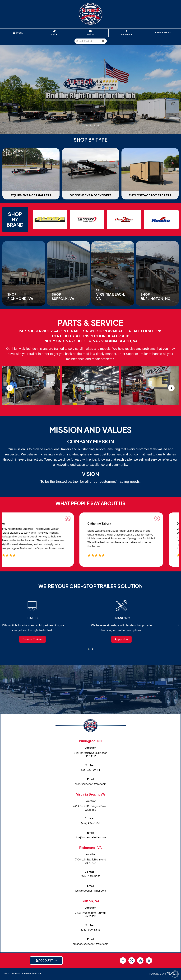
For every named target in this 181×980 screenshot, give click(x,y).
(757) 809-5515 (91, 930)
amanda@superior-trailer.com (91, 944)
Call (54, 34)
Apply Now (135, 639)
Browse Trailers (46, 639)
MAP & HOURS (163, 33)
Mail (90, 34)
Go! (103, 41)
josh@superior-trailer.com (90, 891)
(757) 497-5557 (91, 823)
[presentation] (10, 388)
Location (127, 34)
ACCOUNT (46, 961)
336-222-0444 (90, 770)
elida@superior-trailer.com (91, 784)
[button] (83, 125)
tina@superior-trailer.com (90, 837)
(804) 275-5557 (91, 876)
